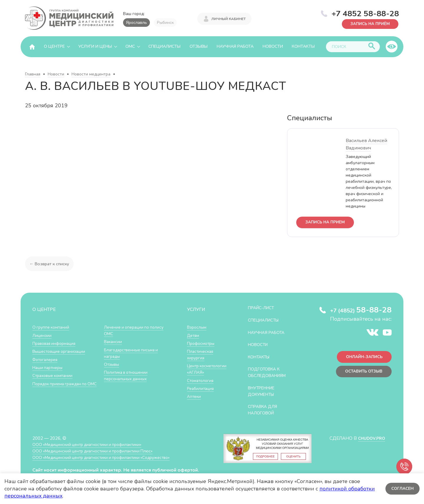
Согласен (402, 489)
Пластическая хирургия (201, 355)
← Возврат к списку (50, 264)
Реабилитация (202, 395)
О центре (54, 46)
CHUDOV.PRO (370, 438)
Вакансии (114, 342)
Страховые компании (54, 376)
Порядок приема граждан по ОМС (63, 387)
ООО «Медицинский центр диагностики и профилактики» (92, 444)
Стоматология (201, 387)
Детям (194, 336)
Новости (273, 46)
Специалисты (164, 46)
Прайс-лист (263, 308)
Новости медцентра (91, 74)
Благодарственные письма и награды (133, 353)
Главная (33, 74)
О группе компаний (52, 328)
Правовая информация (56, 344)
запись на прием (327, 223)
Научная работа (235, 46)
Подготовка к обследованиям (269, 372)
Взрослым (198, 328)
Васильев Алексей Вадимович (366, 144)
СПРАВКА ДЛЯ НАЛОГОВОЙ (265, 410)
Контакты (303, 46)
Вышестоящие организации (61, 352)
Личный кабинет (228, 18)
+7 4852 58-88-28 (365, 13)
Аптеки (194, 402)
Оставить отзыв (362, 374)
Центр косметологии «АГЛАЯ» (201, 372)
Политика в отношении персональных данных (128, 376)
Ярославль (136, 23)
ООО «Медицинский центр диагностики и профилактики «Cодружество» (108, 457)
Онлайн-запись (362, 358)
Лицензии (43, 336)
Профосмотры (202, 344)
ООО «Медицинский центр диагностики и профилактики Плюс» (98, 451)
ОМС (130, 46)
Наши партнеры (49, 368)
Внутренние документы (264, 391)
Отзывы (199, 46)
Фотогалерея (46, 360)
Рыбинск (165, 23)
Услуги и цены (95, 46)
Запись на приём (368, 23)
